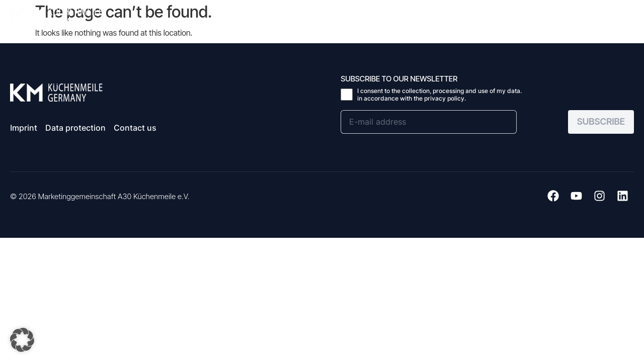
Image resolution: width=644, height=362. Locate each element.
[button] (625, 15)
